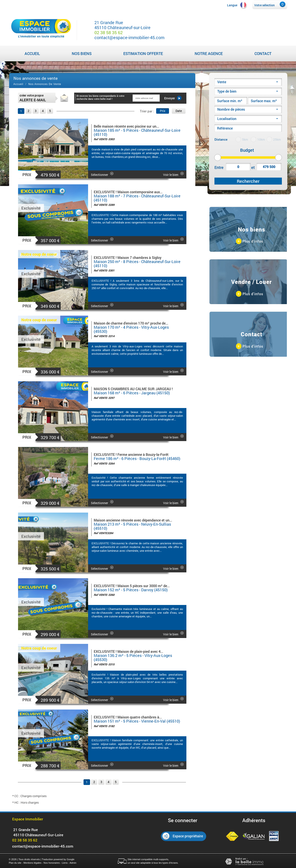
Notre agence (209, 53)
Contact (263, 53)
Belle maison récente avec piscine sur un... (126, 126)
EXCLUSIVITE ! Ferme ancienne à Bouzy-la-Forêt (131, 454)
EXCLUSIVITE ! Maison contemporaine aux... (128, 192)
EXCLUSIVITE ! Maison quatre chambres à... (128, 717)
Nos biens (82, 53)
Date (179, 111)
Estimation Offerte (143, 53)
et (253, 167)
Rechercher (248, 181)
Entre (219, 167)
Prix (163, 111)
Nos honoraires (52, 863)
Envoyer (173, 98)
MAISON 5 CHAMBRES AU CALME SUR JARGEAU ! (133, 389)
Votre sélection (264, 5)
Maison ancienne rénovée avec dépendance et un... (133, 520)
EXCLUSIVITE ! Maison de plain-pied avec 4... (128, 651)
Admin (73, 863)
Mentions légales (33, 863)
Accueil (32, 53)
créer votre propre (33, 98)
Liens (65, 863)
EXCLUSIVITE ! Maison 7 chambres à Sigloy (128, 257)
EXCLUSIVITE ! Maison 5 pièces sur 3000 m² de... (132, 586)
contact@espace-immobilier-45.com (129, 37)
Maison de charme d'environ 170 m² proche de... (131, 323)
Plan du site (15, 863)
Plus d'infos (250, 241)
